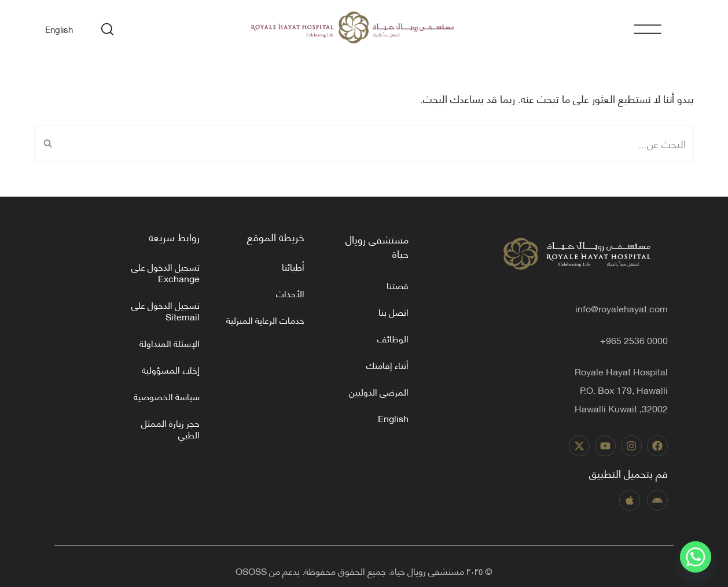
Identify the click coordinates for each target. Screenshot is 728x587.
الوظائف (393, 338)
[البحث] (377, 143)
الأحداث (290, 293)
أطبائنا (293, 266)
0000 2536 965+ (634, 340)
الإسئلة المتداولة (170, 343)
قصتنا (398, 285)
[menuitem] (59, 29)
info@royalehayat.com (622, 308)
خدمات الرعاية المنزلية (265, 320)
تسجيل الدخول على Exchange (166, 272)
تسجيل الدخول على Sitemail (166, 310)
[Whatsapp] (696, 557)
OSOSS (251, 571)
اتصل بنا (394, 311)
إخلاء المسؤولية (171, 369)
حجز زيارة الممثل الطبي (170, 428)
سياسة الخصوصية (167, 396)
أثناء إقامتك (387, 365)
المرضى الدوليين (379, 391)
